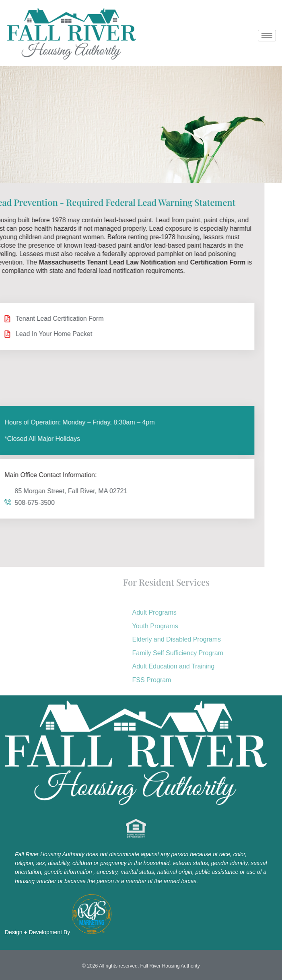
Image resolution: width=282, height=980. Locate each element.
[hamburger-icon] (267, 36)
